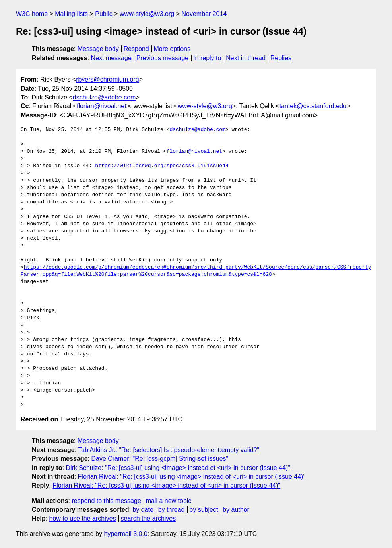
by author (236, 510)
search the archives (148, 518)
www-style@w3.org (147, 14)
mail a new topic (169, 501)
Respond (136, 49)
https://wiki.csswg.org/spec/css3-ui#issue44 (162, 166)
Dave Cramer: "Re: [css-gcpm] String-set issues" (160, 459)
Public (104, 14)
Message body (98, 49)
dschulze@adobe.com (104, 97)
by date (143, 510)
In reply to (207, 58)
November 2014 (204, 14)
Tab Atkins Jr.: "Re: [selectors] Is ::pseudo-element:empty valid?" (169, 450)
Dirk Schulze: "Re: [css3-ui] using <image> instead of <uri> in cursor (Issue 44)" (178, 468)
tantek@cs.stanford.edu (313, 106)
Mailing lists (71, 14)
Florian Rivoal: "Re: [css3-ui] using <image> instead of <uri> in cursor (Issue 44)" (192, 477)
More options (172, 49)
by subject (204, 510)
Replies (281, 58)
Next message (111, 58)
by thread (172, 510)
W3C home (32, 14)
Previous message (163, 58)
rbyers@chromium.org (108, 79)
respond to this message (106, 501)
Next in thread (246, 58)
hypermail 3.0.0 (125, 534)
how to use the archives (83, 518)
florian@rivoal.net (102, 106)
